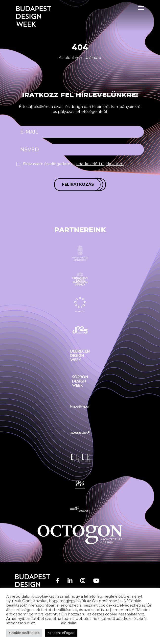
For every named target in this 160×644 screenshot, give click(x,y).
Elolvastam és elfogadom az (73, 164)
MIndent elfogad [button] (61, 633)
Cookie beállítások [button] (24, 633)
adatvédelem (48, 623)
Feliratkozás (78, 184)
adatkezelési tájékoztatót (100, 164)
